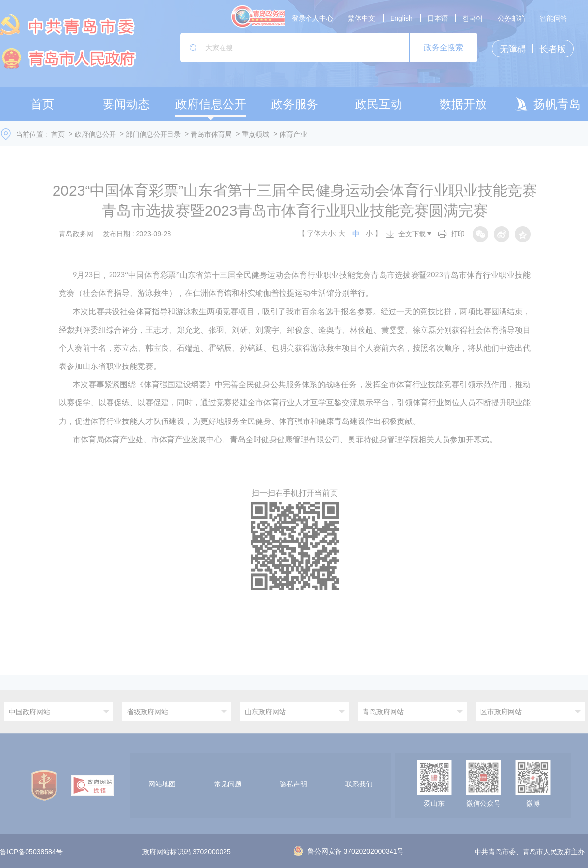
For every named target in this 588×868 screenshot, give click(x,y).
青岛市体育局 (211, 134)
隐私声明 (293, 784)
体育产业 (293, 134)
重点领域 (255, 134)
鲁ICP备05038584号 (31, 852)
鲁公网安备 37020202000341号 (349, 851)
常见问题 (228, 784)
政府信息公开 (95, 134)
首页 (58, 134)
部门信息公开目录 (153, 134)
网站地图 (162, 784)
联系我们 (359, 784)
